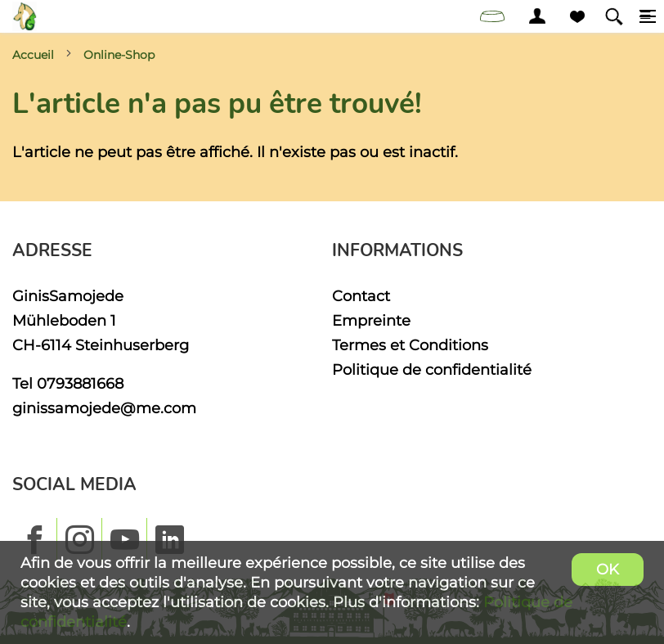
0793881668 (80, 383)
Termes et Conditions (410, 345)
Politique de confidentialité (432, 369)
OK (608, 569)
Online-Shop (119, 55)
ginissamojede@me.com (104, 408)
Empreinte (371, 320)
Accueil (33, 55)
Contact (361, 296)
